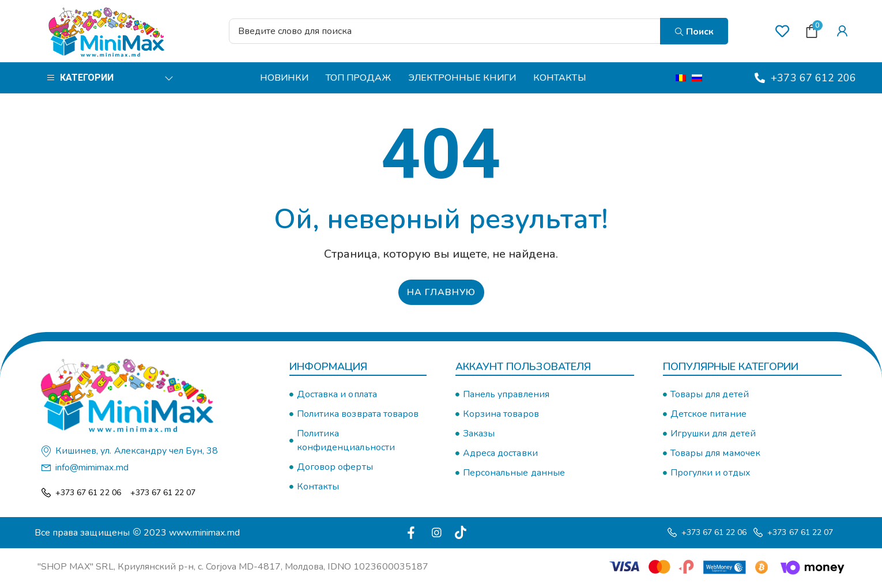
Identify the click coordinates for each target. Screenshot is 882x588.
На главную (441, 293)
